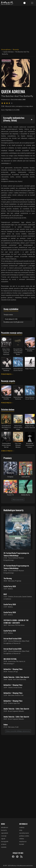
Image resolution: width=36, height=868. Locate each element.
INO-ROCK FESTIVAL (10, 659)
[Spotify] (17, 857)
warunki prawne (24, 833)
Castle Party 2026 (10, 586)
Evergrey (10, 477)
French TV (10, 495)
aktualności (5, 827)
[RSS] (21, 857)
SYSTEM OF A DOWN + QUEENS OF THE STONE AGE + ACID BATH (16, 621)
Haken (6, 724)
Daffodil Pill (26, 477)
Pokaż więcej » (7, 374)
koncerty (4, 830)
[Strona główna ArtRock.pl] (7, 3)
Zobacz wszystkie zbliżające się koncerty (18, 731)
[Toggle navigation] (32, 3)
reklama (22, 839)
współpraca (23, 841)
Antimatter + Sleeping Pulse (13, 669)
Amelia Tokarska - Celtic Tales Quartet (16, 677)
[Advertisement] (18, 26)
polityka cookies (24, 836)
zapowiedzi (5, 833)
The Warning (8, 578)
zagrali (3, 839)
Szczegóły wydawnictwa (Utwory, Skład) (14, 119)
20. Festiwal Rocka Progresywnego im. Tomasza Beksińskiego (16, 554)
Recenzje (16, 49)
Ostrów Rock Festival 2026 (12, 638)
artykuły (4, 844)
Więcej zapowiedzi (18, 499)
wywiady (4, 847)
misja (21, 830)
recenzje (4, 836)
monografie (5, 841)
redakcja (22, 827)
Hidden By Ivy (26, 495)
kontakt (22, 844)
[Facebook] (13, 857)
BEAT (5, 594)
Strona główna (6, 49)
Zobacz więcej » (7, 451)
